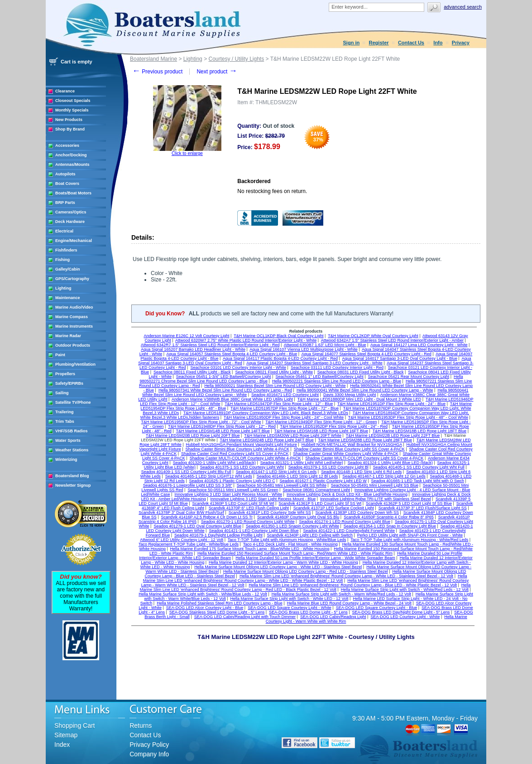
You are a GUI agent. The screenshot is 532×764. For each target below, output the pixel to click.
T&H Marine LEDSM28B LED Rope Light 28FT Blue (365, 440)
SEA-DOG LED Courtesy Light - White (405, 617)
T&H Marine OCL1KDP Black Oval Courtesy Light (278, 336)
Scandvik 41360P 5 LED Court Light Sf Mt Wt (233, 503)
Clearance (65, 91)
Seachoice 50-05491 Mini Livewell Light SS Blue (375, 485)
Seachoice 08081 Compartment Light (316, 490)
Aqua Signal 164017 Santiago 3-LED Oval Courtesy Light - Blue (400, 358)
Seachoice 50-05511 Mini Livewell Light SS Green (233, 490)
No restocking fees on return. (272, 191)
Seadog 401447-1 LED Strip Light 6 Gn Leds (276, 472)
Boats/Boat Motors (73, 193)
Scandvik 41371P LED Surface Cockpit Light (334, 508)
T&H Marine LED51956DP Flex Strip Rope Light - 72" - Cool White (201, 422)
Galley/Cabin (68, 269)
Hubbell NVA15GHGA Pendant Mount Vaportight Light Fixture (242, 445)
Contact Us (411, 43)
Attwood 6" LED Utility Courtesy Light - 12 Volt (182, 540)
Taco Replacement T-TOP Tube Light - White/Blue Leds (189, 544)
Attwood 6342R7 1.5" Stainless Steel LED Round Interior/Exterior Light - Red (210, 345)
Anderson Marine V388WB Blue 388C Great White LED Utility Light (232, 399)
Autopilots (65, 174)
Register (379, 43)
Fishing (62, 260)
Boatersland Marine (153, 59)
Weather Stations (72, 450)
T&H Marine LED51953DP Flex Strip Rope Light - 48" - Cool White (408, 417)
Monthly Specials (72, 110)
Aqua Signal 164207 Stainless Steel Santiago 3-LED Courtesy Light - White (314, 363)
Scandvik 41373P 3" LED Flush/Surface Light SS (423, 508)
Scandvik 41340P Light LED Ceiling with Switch (310, 535)
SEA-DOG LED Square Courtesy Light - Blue (377, 608)
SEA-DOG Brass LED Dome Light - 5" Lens (308, 612)
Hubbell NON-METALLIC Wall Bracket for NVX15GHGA (352, 445)
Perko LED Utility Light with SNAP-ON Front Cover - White (410, 535)
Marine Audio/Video (74, 307)
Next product (217, 72)
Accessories (67, 145)
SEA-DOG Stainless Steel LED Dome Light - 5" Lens (217, 612)
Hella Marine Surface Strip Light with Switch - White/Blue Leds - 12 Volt (203, 594)
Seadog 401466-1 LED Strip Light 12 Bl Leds (297, 476)
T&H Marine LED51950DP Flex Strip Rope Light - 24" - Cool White (284, 417)
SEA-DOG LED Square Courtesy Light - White (290, 608)
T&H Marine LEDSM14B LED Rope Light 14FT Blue (223, 431)
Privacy (461, 43)
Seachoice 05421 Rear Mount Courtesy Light (409, 377)
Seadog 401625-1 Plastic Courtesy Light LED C (232, 481)
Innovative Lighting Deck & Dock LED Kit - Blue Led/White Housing (347, 494)
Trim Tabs (65, 421)
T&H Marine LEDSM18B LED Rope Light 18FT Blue (419, 431)
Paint (60, 355)
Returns (141, 725)
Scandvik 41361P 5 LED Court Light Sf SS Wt (320, 503)
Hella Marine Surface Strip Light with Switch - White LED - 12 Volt (290, 599)
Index (62, 745)
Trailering (65, 412)
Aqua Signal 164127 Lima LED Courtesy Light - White (419, 345)
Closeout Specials (73, 101)
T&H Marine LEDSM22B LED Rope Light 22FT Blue (393, 435)
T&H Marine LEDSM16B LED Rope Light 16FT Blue (321, 431)
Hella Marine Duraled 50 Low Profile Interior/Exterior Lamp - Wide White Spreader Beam (315, 558)
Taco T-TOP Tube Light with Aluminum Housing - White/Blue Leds (287, 540)
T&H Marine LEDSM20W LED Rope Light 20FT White (293, 435)
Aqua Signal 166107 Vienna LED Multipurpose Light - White (304, 349)
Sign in (352, 43)
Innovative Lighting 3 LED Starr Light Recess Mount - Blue (263, 499)
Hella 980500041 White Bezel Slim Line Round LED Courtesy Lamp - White (365, 390)
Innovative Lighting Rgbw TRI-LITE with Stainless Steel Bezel (376, 499)
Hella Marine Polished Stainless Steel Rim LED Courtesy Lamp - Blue (220, 603)
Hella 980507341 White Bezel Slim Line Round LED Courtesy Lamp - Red (225, 390)
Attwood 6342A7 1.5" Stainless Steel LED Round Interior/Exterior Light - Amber (392, 340)
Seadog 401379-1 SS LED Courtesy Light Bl (328, 467)
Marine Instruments (74, 326)
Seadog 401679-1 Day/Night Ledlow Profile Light (218, 535)
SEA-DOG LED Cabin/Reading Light (333, 617)
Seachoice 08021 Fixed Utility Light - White (274, 372)
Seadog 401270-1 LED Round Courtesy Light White (248, 522)
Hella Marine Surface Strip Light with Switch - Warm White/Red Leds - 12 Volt (341, 594)
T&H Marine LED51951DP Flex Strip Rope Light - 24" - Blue (391, 404)
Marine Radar (68, 336)
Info (438, 43)
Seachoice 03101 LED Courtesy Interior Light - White (238, 367)
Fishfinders (66, 250)
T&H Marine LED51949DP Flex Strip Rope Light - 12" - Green (321, 422)
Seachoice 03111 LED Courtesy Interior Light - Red (337, 367)
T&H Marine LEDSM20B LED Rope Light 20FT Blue (193, 435)
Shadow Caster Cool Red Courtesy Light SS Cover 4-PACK (235, 454)
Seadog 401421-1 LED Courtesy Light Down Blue (254, 531)
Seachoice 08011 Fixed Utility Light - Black (192, 372)
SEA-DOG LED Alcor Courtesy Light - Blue (205, 608)
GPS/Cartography (72, 279)
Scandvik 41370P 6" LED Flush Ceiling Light (249, 508)
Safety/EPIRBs (69, 383)
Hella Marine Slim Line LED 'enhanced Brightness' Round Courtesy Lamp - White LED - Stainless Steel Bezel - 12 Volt (346, 576)
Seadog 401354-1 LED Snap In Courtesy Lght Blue (390, 526)
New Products (69, 120)
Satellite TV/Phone (73, 402)
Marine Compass (72, 317)
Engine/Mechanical (74, 241)
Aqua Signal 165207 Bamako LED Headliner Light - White (193, 349)
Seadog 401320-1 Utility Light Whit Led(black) (214, 463)
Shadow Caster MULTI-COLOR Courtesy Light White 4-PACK (245, 458)
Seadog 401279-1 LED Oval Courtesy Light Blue (197, 526)
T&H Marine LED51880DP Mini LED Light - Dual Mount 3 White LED (359, 399)
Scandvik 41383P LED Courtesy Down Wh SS (357, 513)
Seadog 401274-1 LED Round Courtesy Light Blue (345, 522)
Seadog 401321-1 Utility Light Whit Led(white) (302, 463)
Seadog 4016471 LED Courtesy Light (285, 395)
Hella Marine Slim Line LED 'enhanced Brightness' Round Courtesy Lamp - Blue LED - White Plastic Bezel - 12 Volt (353, 585)
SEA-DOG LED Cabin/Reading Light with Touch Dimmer (245, 617)
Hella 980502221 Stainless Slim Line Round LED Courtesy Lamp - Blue (337, 381)
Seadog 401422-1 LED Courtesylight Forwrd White (349, 531)
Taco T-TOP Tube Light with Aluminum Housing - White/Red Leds (409, 540)
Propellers (65, 374)
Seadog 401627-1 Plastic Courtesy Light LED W (323, 481)
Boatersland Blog (72, 476)
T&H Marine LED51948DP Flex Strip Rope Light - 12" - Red (222, 426)
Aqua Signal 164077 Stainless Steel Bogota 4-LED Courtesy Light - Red (367, 354)
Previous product (157, 72)
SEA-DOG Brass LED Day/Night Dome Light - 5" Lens (401, 612)
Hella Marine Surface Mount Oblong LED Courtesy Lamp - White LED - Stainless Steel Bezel (278, 567)
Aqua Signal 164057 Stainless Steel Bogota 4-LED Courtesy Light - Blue (232, 354)
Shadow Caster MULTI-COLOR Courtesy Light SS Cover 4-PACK (364, 458)
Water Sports (68, 440)
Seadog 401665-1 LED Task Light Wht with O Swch (418, 481)
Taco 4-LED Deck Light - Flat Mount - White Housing (290, 544)
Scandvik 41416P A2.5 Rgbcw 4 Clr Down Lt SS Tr (207, 517)
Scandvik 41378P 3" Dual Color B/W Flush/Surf (181, 513)
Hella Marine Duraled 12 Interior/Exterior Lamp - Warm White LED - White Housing (283, 562)
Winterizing (66, 459)
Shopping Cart (75, 725)
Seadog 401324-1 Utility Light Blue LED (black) (390, 463)
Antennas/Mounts (72, 164)
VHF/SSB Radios (72, 431)
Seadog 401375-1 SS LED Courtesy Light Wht (242, 467)
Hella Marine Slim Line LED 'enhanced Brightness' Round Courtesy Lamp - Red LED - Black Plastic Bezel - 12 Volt (305, 587)
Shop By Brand (70, 129)
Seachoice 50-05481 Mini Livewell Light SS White (282, 485)
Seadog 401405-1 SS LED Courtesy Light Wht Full (419, 467)
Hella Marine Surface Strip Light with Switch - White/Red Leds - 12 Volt (405, 590)
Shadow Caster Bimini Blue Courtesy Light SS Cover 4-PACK (349, 449)
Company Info (149, 754)
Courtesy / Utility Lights (236, 59)
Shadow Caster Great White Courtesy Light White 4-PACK (345, 454)
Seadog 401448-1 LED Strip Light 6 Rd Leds (361, 472)
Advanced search (463, 7)
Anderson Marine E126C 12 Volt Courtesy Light (186, 336)
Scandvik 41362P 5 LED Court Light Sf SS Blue (409, 503)
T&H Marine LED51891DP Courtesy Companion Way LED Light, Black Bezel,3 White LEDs (266, 413)
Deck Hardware (70, 222)
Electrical (64, 231)
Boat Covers (67, 184)
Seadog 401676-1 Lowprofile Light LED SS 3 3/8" (188, 485)
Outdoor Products (73, 345)
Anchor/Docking (71, 155)
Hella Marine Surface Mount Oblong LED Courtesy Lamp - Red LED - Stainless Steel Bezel (306, 571)
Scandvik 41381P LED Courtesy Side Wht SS (270, 513)
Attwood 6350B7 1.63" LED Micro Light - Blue (325, 345)
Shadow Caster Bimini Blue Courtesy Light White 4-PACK (237, 449)
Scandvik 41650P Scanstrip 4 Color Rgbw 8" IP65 (389, 517)
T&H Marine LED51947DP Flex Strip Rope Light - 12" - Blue (279, 404)
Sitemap (66, 735)
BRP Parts (65, 203)
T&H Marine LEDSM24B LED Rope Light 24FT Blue (266, 440)
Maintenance (68, 298)
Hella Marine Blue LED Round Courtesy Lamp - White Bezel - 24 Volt (349, 603)
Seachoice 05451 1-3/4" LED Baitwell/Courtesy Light (224, 377)
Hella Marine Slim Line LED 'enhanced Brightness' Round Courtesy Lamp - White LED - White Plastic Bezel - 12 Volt (305, 578)
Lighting (63, 288)
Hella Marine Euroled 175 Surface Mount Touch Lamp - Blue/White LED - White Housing (250, 549)
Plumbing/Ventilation (75, 364)
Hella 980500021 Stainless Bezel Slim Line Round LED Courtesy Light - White (275, 386)
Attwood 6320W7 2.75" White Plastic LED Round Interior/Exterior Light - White (246, 340)
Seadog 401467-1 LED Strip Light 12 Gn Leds (384, 476)
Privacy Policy (149, 745)
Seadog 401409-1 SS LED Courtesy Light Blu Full (186, 472)
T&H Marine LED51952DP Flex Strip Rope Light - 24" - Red (334, 426)
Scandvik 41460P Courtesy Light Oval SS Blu (298, 517)
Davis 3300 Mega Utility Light (350, 395)
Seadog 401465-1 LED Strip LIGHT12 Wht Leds (209, 476)
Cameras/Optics (71, 212)
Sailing (62, 393)
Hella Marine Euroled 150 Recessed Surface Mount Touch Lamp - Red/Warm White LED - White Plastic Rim (295, 553)
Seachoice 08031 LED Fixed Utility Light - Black (361, 372)
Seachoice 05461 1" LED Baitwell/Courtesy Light (319, 377)
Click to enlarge (187, 153)
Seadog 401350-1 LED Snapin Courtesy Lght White (292, 526)
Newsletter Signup (73, 485)
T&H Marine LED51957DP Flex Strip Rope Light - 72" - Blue (285, 408)
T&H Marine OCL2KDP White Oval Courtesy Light (373, 336)
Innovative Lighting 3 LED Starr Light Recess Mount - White (228, 494)
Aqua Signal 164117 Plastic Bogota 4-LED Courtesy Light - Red (280, 358)
